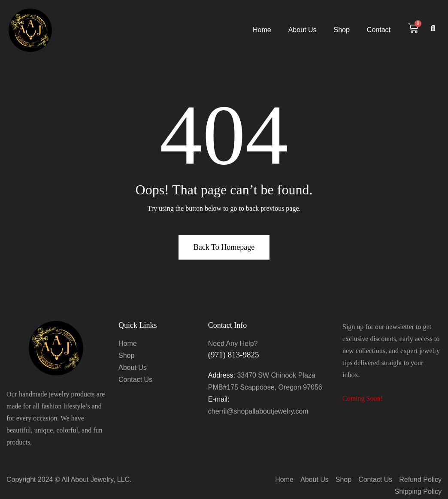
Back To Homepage (224, 247)
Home (262, 30)
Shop (341, 30)
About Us (303, 30)
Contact (379, 30)
